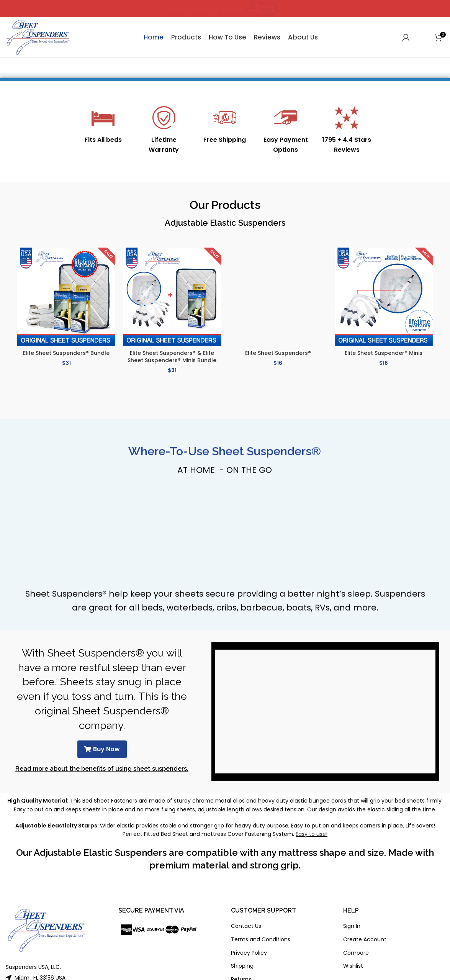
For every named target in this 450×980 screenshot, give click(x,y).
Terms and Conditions (261, 939)
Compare (356, 953)
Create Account (365, 939)
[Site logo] (38, 37)
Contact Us (246, 926)
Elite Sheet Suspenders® (278, 353)
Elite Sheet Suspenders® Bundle (66, 353)
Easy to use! (312, 834)
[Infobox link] (103, 126)
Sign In (352, 926)
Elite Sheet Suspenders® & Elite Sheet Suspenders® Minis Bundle (172, 357)
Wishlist (353, 966)
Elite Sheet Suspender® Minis (384, 353)
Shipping (242, 966)
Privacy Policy (249, 953)
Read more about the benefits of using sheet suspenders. (102, 769)
